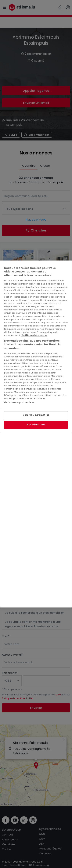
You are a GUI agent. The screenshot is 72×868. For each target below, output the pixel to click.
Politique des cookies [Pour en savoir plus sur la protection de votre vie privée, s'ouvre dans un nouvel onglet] (34, 335)
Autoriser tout (36, 425)
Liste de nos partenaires (19, 403)
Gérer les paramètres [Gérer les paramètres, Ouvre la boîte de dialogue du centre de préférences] (36, 415)
